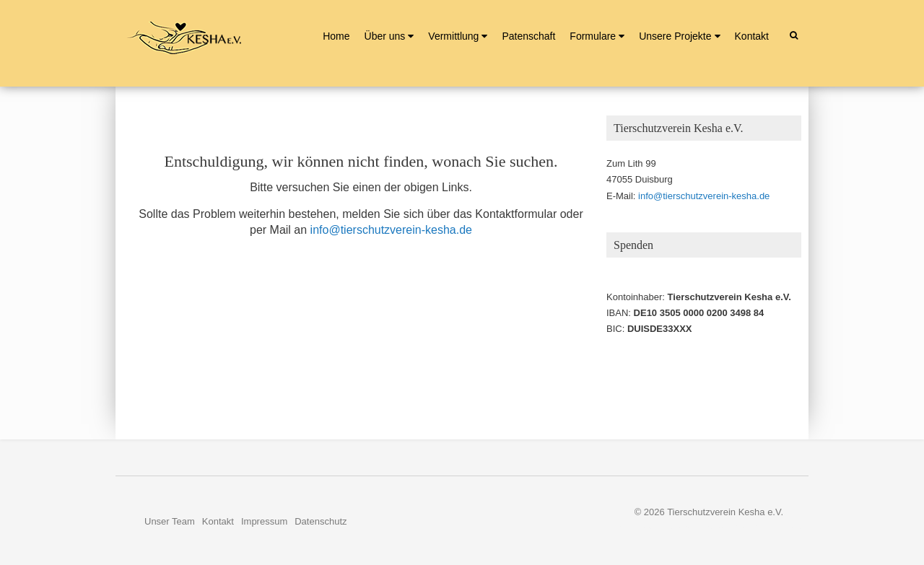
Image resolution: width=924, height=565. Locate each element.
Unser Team (170, 521)
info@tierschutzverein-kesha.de (391, 230)
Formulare (593, 36)
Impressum (264, 521)
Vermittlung (453, 36)
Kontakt (752, 36)
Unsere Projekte (675, 36)
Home (336, 36)
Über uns (385, 36)
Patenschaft (528, 36)
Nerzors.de (785, 526)
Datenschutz (321, 521)
